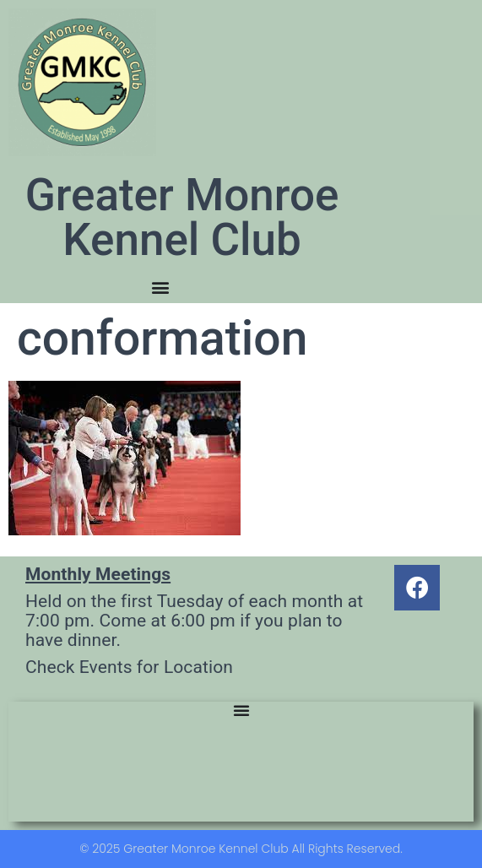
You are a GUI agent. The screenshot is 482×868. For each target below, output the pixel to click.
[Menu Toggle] (160, 287)
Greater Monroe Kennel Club (182, 217)
